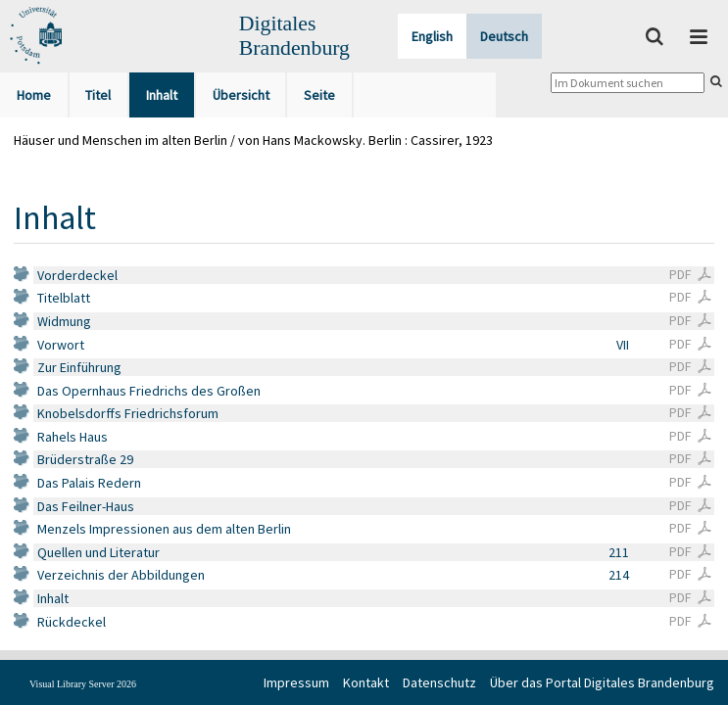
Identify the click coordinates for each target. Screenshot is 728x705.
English (432, 36)
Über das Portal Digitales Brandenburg (602, 682)
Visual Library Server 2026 (83, 684)
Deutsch (504, 36)
